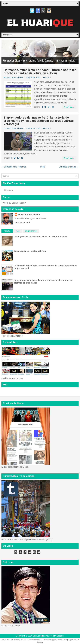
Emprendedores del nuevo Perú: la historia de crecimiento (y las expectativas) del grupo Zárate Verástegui (39, 121)
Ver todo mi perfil (22, 222)
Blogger (61, 636)
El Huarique (38, 636)
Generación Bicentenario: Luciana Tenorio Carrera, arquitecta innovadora (39, 60)
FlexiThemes (14, 640)
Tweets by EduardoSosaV (14, 203)
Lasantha (38, 640)
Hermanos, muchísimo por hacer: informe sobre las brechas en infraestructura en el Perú (40, 72)
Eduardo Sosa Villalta (29, 215)
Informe (46, 77)
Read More (69, 107)
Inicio (43, 167)
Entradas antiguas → (69, 167)
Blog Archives (31, 231)
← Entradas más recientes (14, 167)
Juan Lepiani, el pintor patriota (30, 251)
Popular (7, 231)
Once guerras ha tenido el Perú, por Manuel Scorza (41, 236)
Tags (18, 231)
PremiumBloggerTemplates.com (55, 640)
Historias (9, 190)
